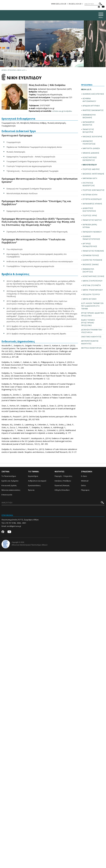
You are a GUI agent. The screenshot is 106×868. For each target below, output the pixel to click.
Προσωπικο (12, 70)
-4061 (24, 523)
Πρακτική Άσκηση (62, 486)
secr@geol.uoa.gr (14, 527)
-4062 (19, 523)
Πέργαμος (85, 491)
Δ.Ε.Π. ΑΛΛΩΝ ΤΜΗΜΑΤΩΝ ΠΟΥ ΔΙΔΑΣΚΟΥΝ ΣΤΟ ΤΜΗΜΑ (92, 306)
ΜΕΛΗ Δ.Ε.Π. (86, 90)
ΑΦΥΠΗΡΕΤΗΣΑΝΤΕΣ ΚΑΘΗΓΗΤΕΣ (90, 343)
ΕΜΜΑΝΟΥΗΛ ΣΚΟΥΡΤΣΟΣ (88, 271)
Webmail (85, 481)
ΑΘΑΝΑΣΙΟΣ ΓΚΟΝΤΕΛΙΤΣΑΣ (89, 143)
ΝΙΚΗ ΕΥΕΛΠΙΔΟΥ (90, 165)
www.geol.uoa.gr (59, 4)
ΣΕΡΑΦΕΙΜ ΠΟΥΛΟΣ (91, 256)
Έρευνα (31, 491)
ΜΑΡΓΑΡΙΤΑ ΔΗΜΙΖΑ (91, 149)
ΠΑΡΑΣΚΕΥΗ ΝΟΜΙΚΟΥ (92, 232)
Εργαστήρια (33, 477)
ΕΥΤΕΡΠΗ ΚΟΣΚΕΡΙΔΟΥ (92, 200)
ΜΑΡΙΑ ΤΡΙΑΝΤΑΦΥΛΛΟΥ (93, 290)
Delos (84, 486)
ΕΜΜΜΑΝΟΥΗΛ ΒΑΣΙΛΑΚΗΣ (89, 117)
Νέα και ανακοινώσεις (11, 491)
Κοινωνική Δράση (9, 486)
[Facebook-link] (99, 7)
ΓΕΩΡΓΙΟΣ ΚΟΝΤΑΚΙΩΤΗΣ (93, 190)
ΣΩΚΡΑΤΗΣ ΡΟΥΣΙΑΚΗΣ (92, 260)
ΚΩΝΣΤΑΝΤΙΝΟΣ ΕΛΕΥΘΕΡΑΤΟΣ (90, 159)
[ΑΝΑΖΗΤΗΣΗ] (94, 4)
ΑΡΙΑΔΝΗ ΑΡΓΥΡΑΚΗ (91, 106)
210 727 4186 (11, 523)
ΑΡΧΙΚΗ (4, 70)
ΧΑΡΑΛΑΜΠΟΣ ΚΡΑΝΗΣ (92, 204)
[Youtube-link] (103, 7)
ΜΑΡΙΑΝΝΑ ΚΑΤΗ (90, 179)
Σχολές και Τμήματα (10, 481)
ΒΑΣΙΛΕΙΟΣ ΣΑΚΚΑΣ (91, 265)
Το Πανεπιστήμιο (9, 477)
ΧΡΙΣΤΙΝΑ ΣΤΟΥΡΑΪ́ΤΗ (92, 286)
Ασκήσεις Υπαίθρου (63, 481)
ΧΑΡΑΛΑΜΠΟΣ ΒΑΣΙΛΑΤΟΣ (89, 124)
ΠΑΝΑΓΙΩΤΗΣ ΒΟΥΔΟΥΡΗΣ (88, 131)
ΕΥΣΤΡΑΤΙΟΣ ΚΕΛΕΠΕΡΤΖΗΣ (89, 185)
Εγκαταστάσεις (34, 486)
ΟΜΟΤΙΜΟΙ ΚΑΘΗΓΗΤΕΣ (91, 337)
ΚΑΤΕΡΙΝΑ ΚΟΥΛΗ (90, 195)
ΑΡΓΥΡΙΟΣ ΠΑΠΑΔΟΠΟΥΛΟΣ (90, 245)
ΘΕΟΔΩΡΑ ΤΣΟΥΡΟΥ (91, 295)
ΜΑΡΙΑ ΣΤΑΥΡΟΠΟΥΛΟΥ (93, 281)
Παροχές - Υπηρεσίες (63, 477)
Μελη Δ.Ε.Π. (22, 70)
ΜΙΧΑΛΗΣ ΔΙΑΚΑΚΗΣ (91, 153)
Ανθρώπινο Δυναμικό (37, 481)
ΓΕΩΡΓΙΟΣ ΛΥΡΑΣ (90, 216)
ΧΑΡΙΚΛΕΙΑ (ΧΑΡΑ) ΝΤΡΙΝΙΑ (90, 226)
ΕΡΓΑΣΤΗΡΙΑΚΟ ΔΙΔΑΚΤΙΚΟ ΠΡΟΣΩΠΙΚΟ (93, 315)
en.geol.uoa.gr (75, 4)
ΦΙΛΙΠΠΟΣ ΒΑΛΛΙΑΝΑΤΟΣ (93, 111)
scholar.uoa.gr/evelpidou (62, 112)
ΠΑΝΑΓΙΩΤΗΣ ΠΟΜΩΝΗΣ (93, 251)
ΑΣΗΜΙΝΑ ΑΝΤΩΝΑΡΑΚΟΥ (89, 100)
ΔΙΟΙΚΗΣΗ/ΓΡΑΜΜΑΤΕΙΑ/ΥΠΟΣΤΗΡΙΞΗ (92, 331)
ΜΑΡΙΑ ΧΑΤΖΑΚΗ (89, 299)
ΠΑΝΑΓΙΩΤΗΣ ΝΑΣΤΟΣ (92, 220)
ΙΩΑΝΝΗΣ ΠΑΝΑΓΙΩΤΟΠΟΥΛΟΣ (91, 238)
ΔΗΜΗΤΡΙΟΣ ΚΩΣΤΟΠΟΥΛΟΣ (89, 210)
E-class (84, 477)
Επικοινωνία (7, 495)
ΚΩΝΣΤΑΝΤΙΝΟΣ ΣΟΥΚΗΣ (93, 277)
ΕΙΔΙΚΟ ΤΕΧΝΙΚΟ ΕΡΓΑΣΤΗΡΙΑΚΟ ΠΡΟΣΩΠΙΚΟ (88, 323)
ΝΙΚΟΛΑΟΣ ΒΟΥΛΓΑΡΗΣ (92, 137)
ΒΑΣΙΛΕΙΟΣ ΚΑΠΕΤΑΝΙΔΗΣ (93, 174)
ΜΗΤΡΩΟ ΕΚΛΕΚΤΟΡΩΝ (91, 348)
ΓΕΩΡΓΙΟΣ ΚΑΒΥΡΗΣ (91, 170)
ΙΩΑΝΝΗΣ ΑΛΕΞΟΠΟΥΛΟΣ (93, 94)
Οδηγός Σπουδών (62, 491)
